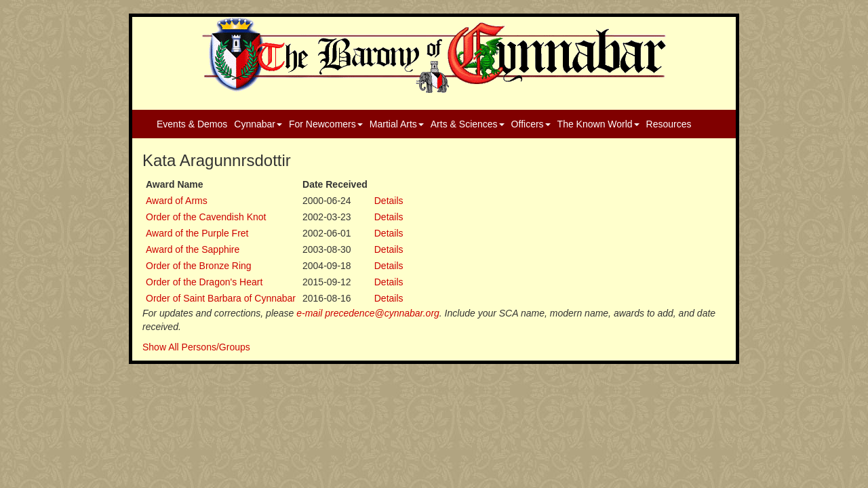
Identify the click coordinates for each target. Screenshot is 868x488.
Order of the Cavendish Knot (206, 217)
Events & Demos (192, 124)
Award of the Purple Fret (197, 233)
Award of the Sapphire (193, 249)
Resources (669, 124)
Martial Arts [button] (397, 124)
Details (389, 201)
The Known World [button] (598, 124)
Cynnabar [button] (258, 124)
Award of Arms (177, 201)
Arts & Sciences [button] (468, 124)
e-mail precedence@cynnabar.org (368, 313)
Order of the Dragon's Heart (204, 282)
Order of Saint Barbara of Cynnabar (221, 298)
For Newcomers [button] (326, 124)
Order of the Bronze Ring (199, 266)
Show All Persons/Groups (196, 347)
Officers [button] (531, 124)
